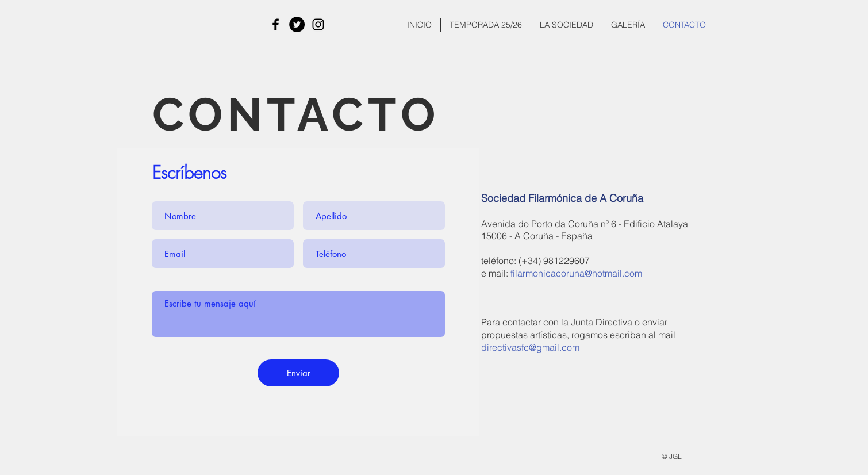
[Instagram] (318, 24)
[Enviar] (298, 373)
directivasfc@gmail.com (530, 347)
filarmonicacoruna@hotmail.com (576, 273)
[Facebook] (276, 24)
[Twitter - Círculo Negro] (297, 24)
